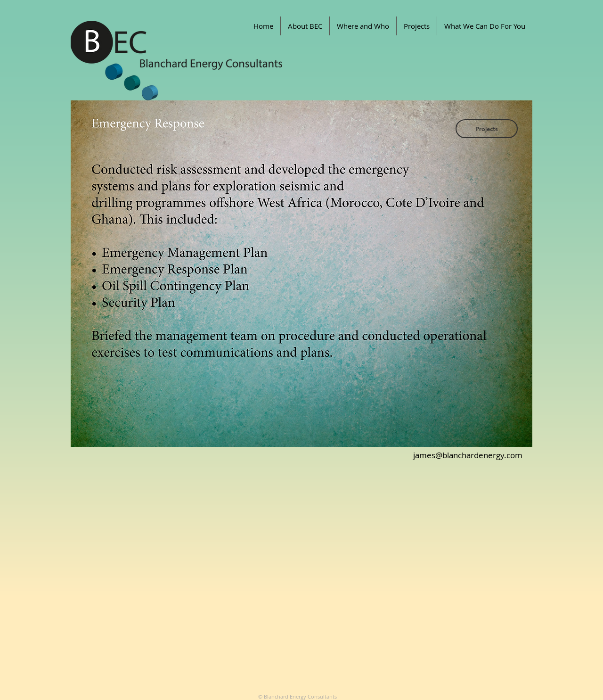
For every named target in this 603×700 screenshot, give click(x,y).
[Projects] (487, 129)
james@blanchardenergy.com (468, 455)
